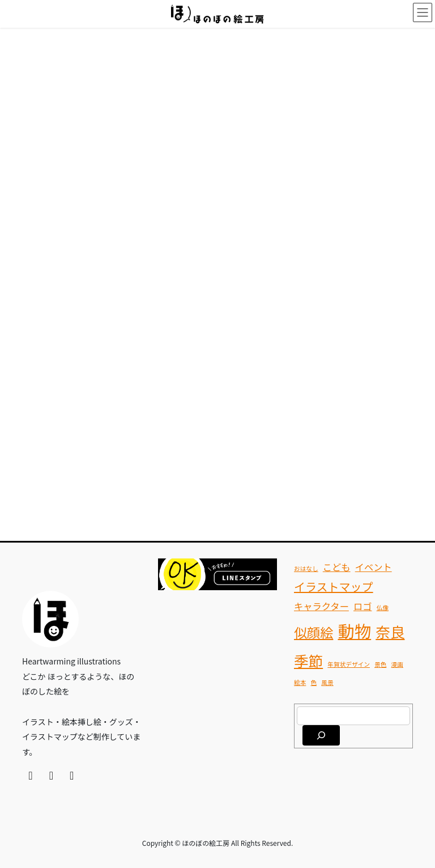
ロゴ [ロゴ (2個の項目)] (363, 606)
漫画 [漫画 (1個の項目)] (397, 664)
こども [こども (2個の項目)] (337, 567)
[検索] (321, 735)
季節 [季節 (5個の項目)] (308, 660)
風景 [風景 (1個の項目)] (327, 682)
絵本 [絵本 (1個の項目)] (300, 682)
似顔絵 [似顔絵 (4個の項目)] (314, 632)
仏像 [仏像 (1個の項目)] (383, 607)
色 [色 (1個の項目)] (314, 682)
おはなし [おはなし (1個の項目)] (306, 568)
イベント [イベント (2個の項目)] (374, 567)
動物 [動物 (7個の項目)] (354, 630)
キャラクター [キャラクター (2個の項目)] (321, 606)
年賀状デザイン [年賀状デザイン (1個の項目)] (349, 664)
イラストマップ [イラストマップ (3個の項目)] (334, 587)
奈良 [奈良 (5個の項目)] (390, 631)
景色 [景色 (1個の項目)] (380, 664)
